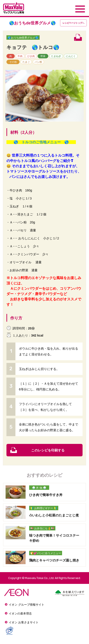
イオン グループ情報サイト (26, 605)
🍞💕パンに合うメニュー (46, 553)
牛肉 (20, 56)
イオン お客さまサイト (24, 622)
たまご (26, 62)
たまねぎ (56, 56)
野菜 (43, 56)
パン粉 (38, 62)
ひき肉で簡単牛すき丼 (46, 495)
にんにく (71, 56)
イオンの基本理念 (20, 613)
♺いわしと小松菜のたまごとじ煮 (54, 515)
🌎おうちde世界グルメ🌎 (23, 38)
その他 (13, 62)
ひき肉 (31, 56)
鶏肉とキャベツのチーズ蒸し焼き (54, 560)
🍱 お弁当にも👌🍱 (42, 528)
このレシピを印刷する (48, 450)
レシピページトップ (73, 23)
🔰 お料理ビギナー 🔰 (44, 508)
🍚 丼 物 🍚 (39, 488)
